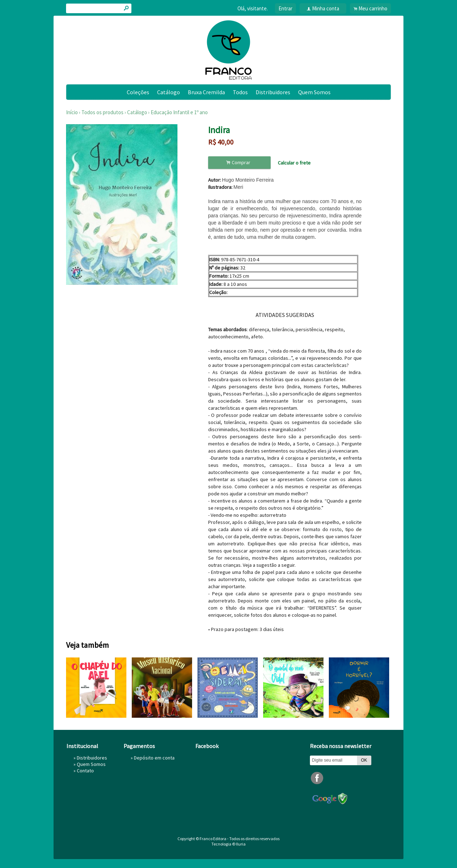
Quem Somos (314, 92)
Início (72, 112)
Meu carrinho (373, 8)
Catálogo (169, 92)
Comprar (239, 163)
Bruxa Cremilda (206, 92)
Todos (240, 92)
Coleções (138, 92)
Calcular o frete (294, 163)
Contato (85, 771)
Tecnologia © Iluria (228, 844)
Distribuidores (273, 92)
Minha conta (326, 8)
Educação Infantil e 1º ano (179, 112)
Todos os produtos (102, 112)
